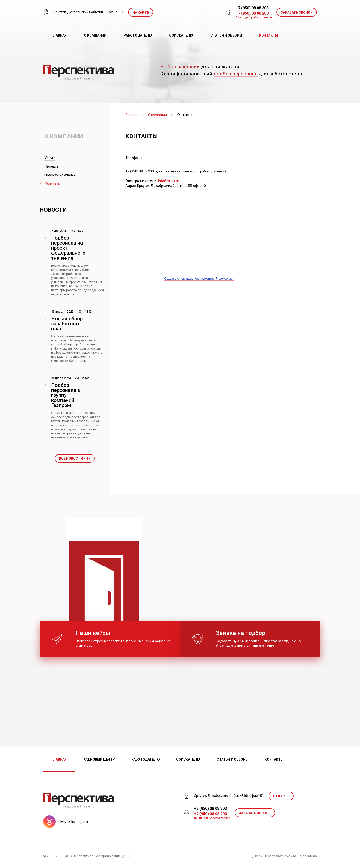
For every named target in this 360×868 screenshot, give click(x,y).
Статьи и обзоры (226, 35)
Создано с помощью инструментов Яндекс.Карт (199, 279)
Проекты (52, 166)
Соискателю (181, 35)
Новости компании (60, 175)
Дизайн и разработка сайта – (285, 856)
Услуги (50, 158)
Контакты (269, 35)
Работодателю (138, 35)
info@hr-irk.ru (169, 181)
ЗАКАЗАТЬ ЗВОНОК (297, 12)
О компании (95, 35)
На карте (141, 12)
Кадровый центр (99, 759)
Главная (59, 35)
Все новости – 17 (75, 458)
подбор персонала (236, 74)
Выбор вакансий (180, 67)
